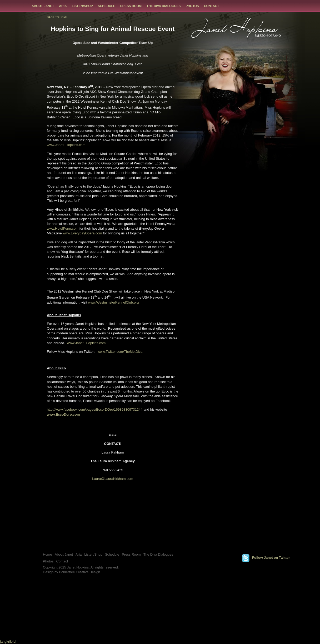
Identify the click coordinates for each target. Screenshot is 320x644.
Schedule (107, 6)
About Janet (43, 6)
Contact (212, 6)
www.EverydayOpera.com (82, 233)
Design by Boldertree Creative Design (72, 572)
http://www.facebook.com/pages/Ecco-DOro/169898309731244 (95, 409)
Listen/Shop (82, 6)
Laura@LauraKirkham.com (113, 479)
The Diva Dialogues (164, 6)
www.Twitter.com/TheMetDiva (120, 352)
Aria (63, 6)
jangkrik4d (8, 642)
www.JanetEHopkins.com (66, 145)
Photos (192, 6)
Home (47, 554)
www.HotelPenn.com (63, 228)
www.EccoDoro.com (63, 414)
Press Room (131, 6)
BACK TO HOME (57, 17)
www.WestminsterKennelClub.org (114, 302)
